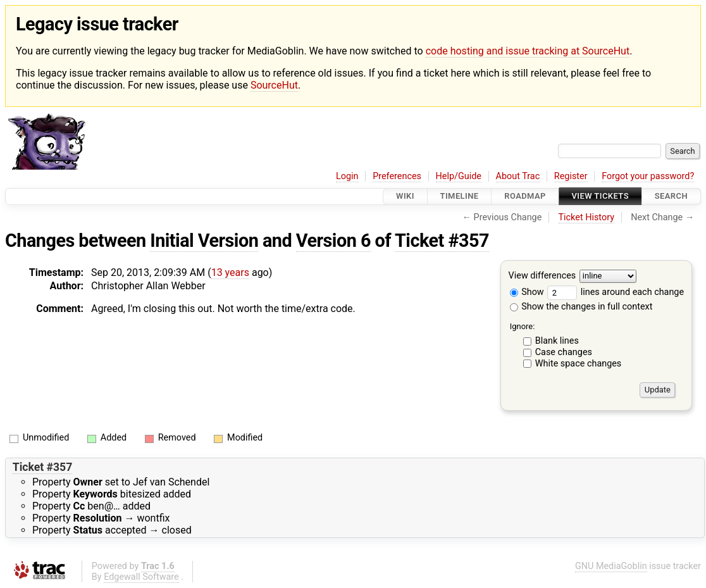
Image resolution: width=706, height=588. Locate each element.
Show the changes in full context (581, 307)
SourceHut (274, 85)
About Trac (518, 176)
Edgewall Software (141, 577)
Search (671, 197)
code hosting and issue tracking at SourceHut (528, 51)
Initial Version (204, 241)
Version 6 (333, 241)
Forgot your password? (648, 176)
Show (527, 292)
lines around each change (616, 292)
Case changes (564, 352)
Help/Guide (459, 176)
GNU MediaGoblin (611, 566)
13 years (230, 272)
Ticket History (586, 217)
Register (571, 176)
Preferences (397, 176)
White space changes (579, 364)
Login (347, 176)
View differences (542, 276)
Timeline (460, 197)
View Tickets (600, 197)
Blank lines (557, 341)
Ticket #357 (442, 241)
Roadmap (525, 197)
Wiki (405, 197)
